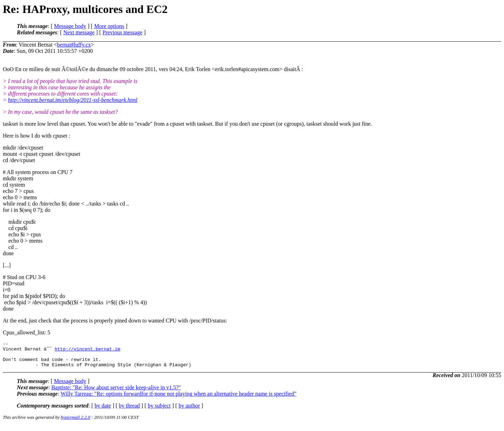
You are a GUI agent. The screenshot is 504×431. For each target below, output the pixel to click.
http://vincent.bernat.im (87, 351)
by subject (159, 411)
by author (189, 411)
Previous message (122, 32)
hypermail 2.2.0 (76, 422)
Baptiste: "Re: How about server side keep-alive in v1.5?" (116, 393)
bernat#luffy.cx (74, 45)
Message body (70, 26)
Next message (79, 32)
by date (103, 411)
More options (109, 26)
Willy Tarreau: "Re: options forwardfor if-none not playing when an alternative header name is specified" (178, 399)
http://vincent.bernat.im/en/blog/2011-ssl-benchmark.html (73, 100)
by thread (129, 411)
